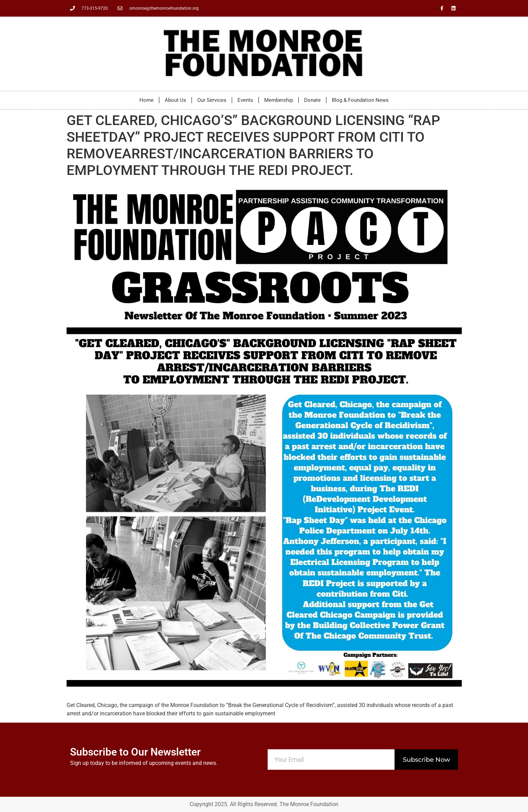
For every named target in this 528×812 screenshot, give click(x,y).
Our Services (212, 100)
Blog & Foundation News (360, 100)
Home (146, 100)
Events (245, 100)
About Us (175, 100)
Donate (312, 100)
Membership (279, 100)
